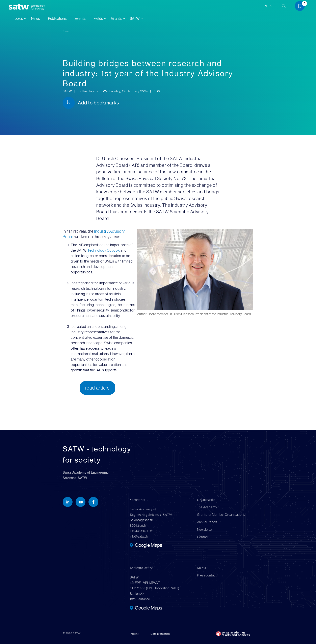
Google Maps (148, 546)
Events (80, 19)
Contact (203, 537)
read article (97, 388)
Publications (57, 19)
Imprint (134, 634)
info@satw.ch (139, 536)
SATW (68, 91)
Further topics (88, 91)
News (35, 19)
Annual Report (207, 522)
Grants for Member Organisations (221, 515)
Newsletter (205, 530)
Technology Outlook (104, 250)
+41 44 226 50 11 (141, 531)
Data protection (160, 634)
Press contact (207, 575)
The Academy (207, 507)
